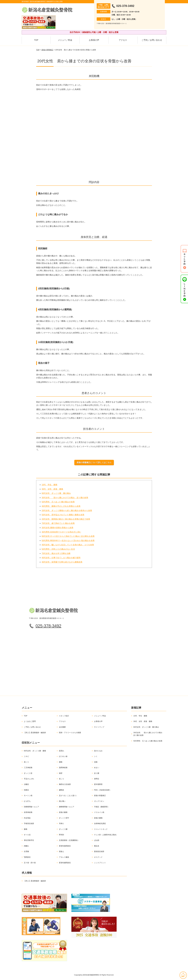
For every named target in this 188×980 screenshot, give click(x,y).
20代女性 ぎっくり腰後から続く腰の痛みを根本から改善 (67, 510)
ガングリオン (99, 801)
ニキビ (26, 756)
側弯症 (97, 779)
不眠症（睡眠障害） (102, 807)
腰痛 (61, 762)
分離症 (26, 784)
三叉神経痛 (28, 768)
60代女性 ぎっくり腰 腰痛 (35, 751)
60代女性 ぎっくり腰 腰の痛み (56, 493)
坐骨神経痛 (28, 812)
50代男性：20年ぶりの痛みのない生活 (58, 549)
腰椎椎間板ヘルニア (67, 807)
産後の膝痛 (63, 812)
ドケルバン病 (99, 812)
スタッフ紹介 (64, 716)
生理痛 (26, 851)
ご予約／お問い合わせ (152, 40)
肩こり (26, 762)
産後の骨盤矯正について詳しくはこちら (94, 463)
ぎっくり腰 (63, 829)
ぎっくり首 (28, 773)
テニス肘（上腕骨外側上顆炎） (106, 835)
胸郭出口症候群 (65, 784)
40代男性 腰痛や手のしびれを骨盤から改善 (61, 506)
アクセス (123, 40)
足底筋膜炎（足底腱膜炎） (69, 840)
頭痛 (96, 762)
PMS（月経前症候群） (103, 790)
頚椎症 (26, 790)
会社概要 (62, 727)
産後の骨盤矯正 (47, 50)
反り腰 (97, 773)
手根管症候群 (29, 823)
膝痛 (26, 829)
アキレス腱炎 (64, 857)
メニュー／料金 (65, 40)
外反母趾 (27, 818)
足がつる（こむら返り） (68, 796)
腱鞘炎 (62, 790)
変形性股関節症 (65, 846)
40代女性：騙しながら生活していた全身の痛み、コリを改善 (68, 545)
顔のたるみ (98, 751)
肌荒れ (62, 751)
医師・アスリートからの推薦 (70, 733)
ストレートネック (101, 829)
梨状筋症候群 (99, 851)
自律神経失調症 (100, 823)
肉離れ (26, 846)
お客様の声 (94, 40)
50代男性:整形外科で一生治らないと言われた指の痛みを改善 (68, 541)
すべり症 (27, 835)
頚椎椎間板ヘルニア (31, 807)
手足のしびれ (29, 779)
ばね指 (97, 840)
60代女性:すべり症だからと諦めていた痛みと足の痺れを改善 (68, 536)
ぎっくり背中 (64, 818)
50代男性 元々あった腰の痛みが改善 (58, 502)
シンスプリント (100, 863)
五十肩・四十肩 (30, 863)
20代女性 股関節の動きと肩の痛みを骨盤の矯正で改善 (66, 519)
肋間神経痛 (63, 768)
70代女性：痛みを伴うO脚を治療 (56, 553)
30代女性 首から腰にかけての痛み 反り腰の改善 (65, 498)
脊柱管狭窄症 (29, 840)
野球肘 (62, 835)
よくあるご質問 (30, 721)
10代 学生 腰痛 (50, 485)
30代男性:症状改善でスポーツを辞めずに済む (61, 532)
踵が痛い (62, 801)
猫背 (61, 773)
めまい (97, 768)
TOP (36, 40)
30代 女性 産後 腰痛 (52, 489)
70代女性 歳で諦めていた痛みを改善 (58, 523)
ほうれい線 (63, 756)
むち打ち (27, 801)
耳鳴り (62, 823)
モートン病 (28, 796)
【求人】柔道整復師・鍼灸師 (35, 733)
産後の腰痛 (98, 818)
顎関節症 (27, 857)
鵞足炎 (97, 846)
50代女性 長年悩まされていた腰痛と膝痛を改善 (63, 515)
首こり (62, 779)
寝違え (62, 851)
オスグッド (98, 857)
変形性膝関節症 (65, 863)
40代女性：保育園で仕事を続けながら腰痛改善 (62, 562)
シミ (96, 756)
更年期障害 (98, 784)
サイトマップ (99, 727)
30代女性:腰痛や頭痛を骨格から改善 (58, 528)
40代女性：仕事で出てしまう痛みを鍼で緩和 (61, 558)
